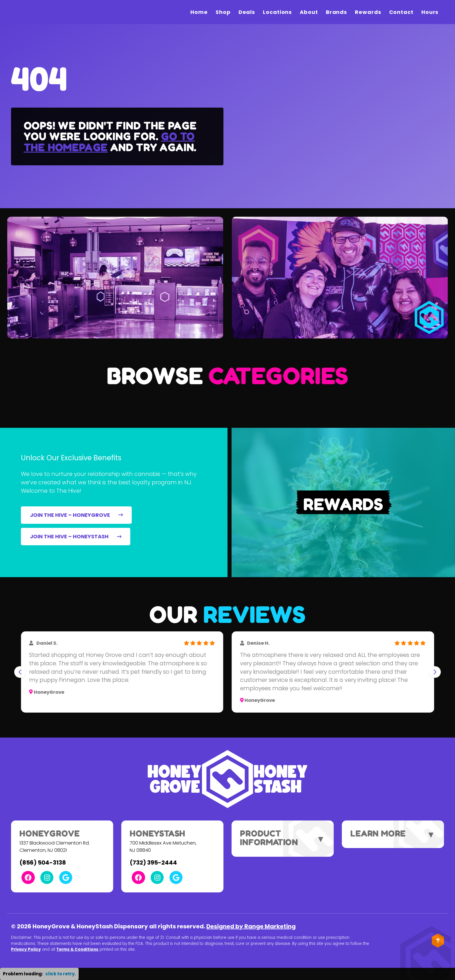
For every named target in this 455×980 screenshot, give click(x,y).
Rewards (368, 12)
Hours (430, 12)
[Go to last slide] (20, 672)
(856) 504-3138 (43, 863)
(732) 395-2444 (153, 863)
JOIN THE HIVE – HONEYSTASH (76, 536)
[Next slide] (435, 672)
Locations (277, 12)
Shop (223, 12)
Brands (336, 12)
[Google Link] (66, 877)
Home (199, 12)
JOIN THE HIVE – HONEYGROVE (76, 515)
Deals (247, 12)
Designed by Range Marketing (251, 926)
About (309, 12)
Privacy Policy (26, 949)
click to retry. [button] (61, 974)
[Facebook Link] (28, 877)
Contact (401, 12)
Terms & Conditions (77, 949)
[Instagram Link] (47, 877)
